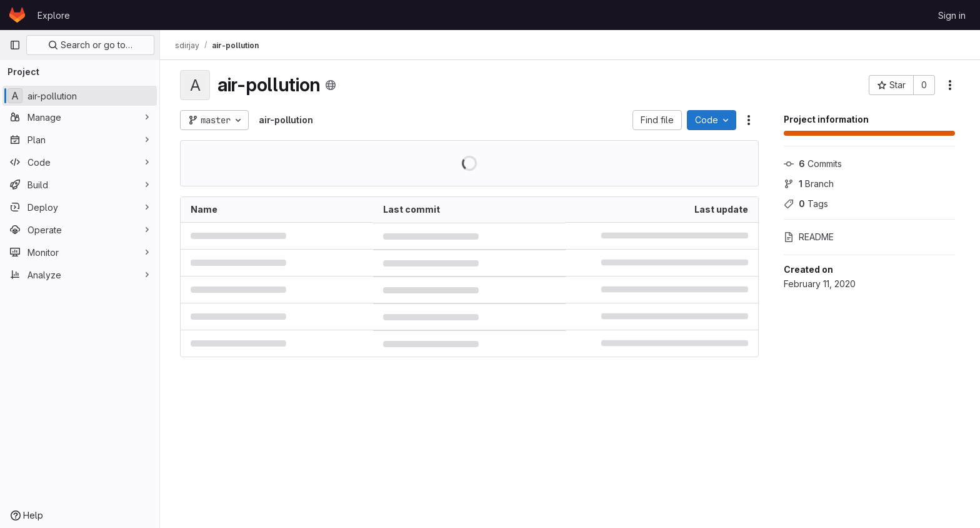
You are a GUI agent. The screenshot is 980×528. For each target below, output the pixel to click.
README (809, 237)
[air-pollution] (80, 96)
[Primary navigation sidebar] (15, 45)
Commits (813, 164)
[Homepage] (17, 15)
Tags (806, 204)
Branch (809, 184)
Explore (54, 15)
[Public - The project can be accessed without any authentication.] (331, 85)
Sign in (952, 15)
